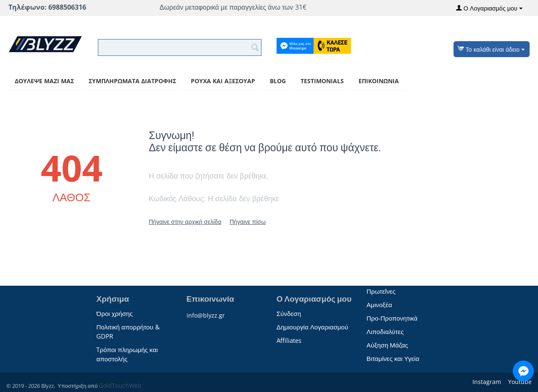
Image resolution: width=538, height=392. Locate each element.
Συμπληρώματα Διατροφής (132, 81)
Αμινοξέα (379, 305)
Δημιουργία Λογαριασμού (313, 327)
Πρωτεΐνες (381, 291)
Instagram (486, 382)
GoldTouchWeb (120, 385)
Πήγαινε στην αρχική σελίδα (185, 222)
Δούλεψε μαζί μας (44, 81)
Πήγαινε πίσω (248, 222)
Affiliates (289, 340)
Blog (278, 81)
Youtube (519, 382)
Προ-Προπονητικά (392, 318)
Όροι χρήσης (114, 313)
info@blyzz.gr (206, 315)
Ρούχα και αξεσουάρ (223, 81)
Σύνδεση (289, 313)
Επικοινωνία (379, 81)
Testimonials (322, 81)
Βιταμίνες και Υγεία (393, 358)
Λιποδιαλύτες (385, 331)
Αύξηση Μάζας (387, 345)
